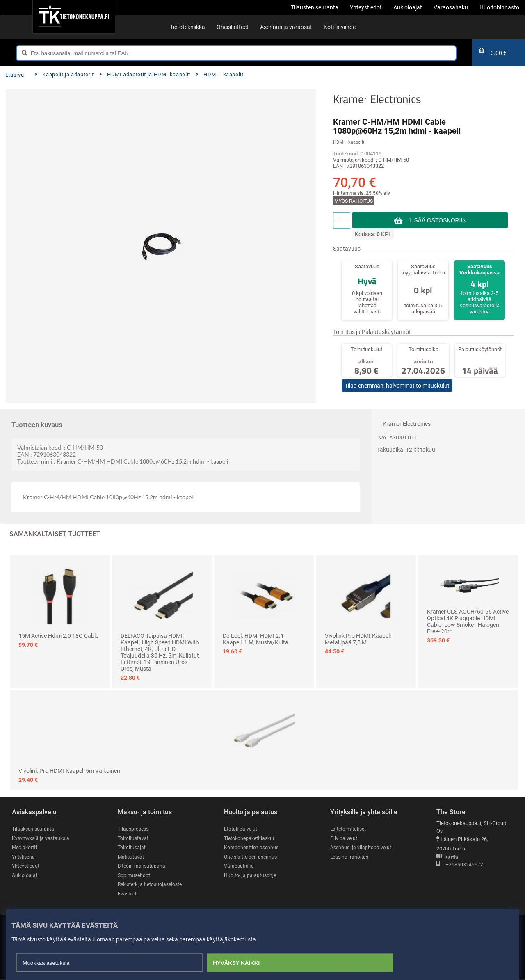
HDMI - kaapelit (220, 74)
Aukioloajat (25, 876)
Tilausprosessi (135, 829)
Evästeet (128, 894)
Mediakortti (25, 848)
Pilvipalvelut (344, 838)
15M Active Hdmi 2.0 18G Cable (58, 636)
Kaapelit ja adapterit (64, 74)
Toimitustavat (134, 838)
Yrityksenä (24, 857)
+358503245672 (460, 865)
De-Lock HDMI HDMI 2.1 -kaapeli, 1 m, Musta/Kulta (256, 639)
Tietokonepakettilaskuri (251, 838)
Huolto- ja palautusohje (251, 876)
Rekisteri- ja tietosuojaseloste (152, 885)
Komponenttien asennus (252, 848)
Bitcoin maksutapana (142, 866)
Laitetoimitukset (349, 829)
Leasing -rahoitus (350, 857)
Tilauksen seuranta (34, 829)
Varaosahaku (239, 866)
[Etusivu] (74, 16)
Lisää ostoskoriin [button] (438, 220)
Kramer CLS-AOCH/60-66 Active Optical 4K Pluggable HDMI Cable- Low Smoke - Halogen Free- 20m (468, 621)
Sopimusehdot (135, 876)
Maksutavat (131, 857)
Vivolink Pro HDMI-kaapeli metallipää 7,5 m (358, 639)
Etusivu (15, 75)
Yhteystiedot (26, 866)
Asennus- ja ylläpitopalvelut (362, 848)
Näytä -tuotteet (398, 437)
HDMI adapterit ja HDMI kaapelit (145, 74)
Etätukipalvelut (241, 829)
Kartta (447, 858)
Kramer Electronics (377, 99)
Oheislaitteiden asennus (252, 857)
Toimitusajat (132, 848)
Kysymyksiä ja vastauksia (42, 838)
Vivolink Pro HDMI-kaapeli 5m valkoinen (69, 771)
